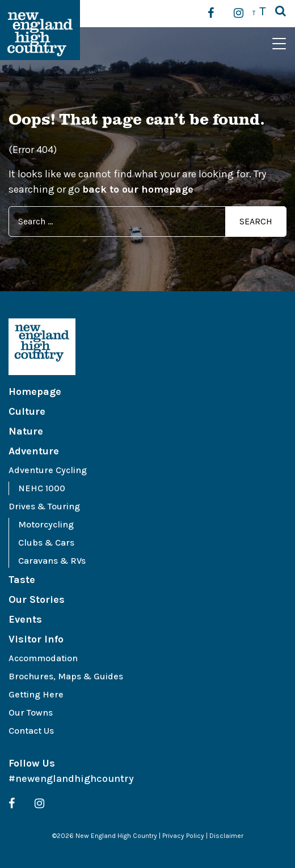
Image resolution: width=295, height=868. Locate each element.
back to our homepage (138, 189)
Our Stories (37, 599)
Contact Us (31, 731)
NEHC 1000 (42, 488)
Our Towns (31, 712)
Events (25, 619)
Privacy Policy (183, 836)
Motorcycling (46, 524)
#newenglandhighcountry (71, 778)
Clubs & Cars (46, 542)
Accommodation (43, 658)
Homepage (35, 392)
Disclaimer (226, 836)
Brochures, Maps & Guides (66, 676)
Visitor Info (36, 639)
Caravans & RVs (52, 561)
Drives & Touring (44, 506)
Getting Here (36, 694)
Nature (26, 431)
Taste (22, 580)
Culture (27, 411)
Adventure (34, 451)
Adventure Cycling (48, 470)
